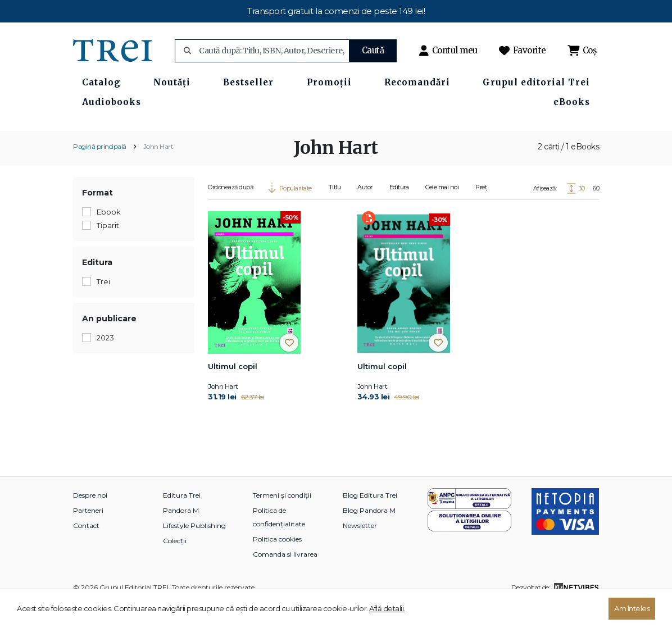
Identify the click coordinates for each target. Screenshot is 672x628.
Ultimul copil (233, 391)
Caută (373, 50)
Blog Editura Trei (370, 520)
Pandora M (181, 535)
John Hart (158, 171)
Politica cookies (277, 564)
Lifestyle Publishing (194, 550)
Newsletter (360, 550)
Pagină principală (100, 171)
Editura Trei (182, 520)
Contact (86, 550)
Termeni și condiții (282, 520)
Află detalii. (387, 608)
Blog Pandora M (369, 535)
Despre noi (90, 520)
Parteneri (88, 535)
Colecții (175, 565)
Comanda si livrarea (285, 579)
